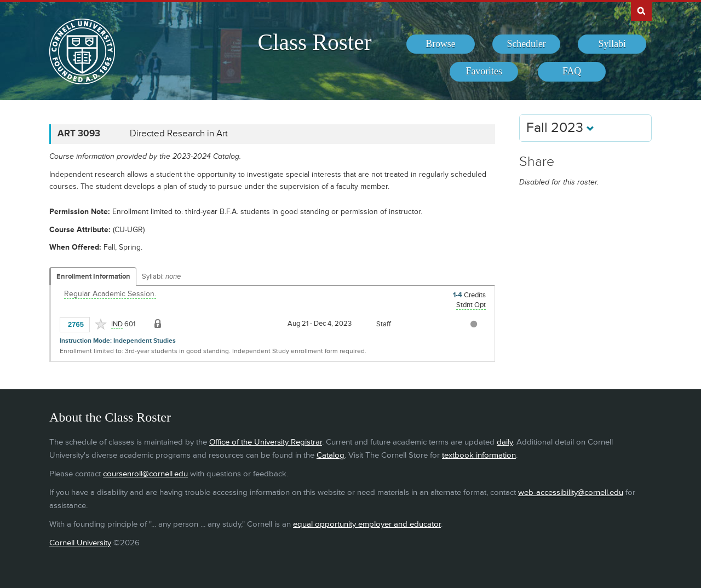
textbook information (479, 455)
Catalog (331, 455)
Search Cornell (641, 10)
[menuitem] (441, 44)
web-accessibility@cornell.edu (571, 492)
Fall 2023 (560, 128)
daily (505, 442)
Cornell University (80, 543)
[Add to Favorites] (101, 324)
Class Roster (314, 42)
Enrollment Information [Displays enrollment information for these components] (93, 276)
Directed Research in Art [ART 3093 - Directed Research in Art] (179, 134)
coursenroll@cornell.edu (145, 474)
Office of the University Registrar (266, 442)
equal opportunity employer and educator (367, 524)
